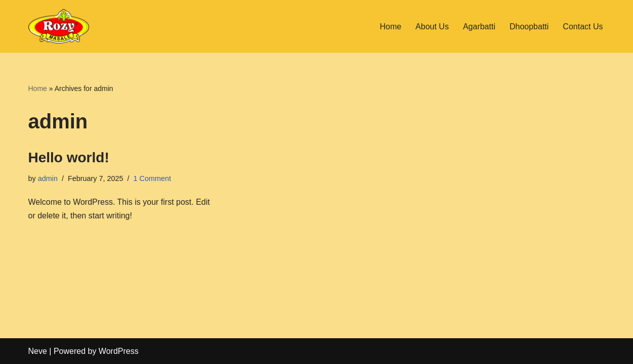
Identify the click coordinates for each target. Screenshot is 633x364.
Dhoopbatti (529, 27)
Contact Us (583, 27)
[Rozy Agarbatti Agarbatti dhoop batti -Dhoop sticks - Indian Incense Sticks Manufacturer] (59, 26)
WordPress (119, 351)
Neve (38, 351)
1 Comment (152, 178)
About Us (432, 27)
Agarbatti (479, 27)
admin (48, 178)
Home (390, 27)
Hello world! (69, 157)
